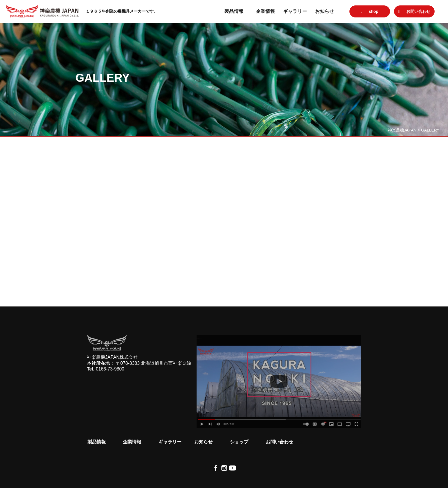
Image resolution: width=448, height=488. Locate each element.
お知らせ (325, 11)
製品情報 (234, 11)
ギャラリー (295, 11)
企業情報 (266, 11)
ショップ (239, 442)
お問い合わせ (279, 442)
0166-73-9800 (110, 369)
